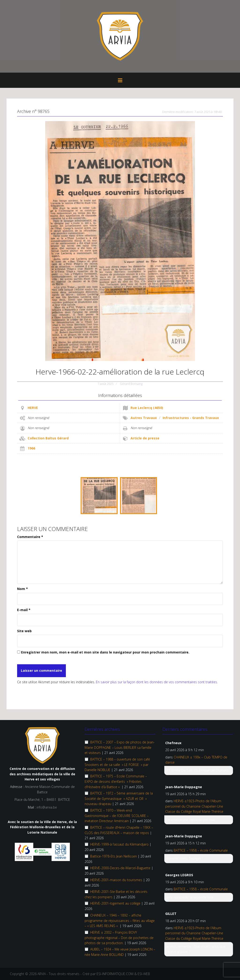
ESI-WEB (144, 974)
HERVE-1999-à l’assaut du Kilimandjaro (119, 844)
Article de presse (145, 438)
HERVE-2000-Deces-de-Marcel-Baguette (120, 868)
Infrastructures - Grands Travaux (191, 418)
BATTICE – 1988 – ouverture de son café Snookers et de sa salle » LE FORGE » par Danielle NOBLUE (117, 765)
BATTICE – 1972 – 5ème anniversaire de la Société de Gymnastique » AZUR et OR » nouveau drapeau (119, 798)
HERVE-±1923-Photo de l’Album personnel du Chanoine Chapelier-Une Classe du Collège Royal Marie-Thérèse (194, 806)
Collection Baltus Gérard (48, 438)
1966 (31, 448)
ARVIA (42, 974)
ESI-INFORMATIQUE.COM (115, 974)
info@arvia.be (47, 807)
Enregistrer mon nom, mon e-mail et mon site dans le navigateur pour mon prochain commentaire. (105, 652)
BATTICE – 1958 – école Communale (201, 850)
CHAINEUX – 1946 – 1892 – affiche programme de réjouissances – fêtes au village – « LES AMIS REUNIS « (120, 921)
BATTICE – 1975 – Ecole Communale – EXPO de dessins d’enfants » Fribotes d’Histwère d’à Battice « (116, 781)
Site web (24, 631)
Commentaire (30, 537)
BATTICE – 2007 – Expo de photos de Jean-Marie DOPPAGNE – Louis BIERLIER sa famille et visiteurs (120, 747)
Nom (22, 589)
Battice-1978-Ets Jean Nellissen (114, 856)
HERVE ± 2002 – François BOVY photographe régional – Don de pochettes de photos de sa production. (119, 938)
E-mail (24, 610)
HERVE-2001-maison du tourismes (116, 880)
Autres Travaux (144, 418)
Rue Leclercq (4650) (147, 408)
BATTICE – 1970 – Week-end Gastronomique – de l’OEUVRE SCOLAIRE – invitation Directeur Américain (117, 816)
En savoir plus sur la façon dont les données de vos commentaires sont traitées (156, 682)
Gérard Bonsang (131, 384)
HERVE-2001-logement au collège (115, 903)
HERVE (33, 408)
